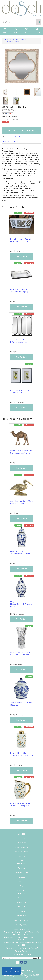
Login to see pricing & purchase (22, 130)
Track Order (21, 843)
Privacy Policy (22, 911)
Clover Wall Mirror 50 (13, 42)
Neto (29, 977)
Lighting (22, 877)
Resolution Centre (22, 847)
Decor (24, 40)
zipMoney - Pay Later (21, 929)
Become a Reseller (22, 852)
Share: (7, 114)
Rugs (22, 886)
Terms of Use (21, 907)
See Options (21, 256)
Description (7, 137)
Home (6, 40)
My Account (22, 838)
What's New (15, 40)
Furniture (21, 868)
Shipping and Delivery (21, 920)
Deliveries (21, 856)
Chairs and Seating (21, 873)
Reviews (11, 141)
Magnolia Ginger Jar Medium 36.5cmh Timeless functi (21, 604)
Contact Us (21, 902)
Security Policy (22, 925)
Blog (22, 861)
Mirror (22, 881)
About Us (22, 898)
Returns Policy (21, 916)
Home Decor (21, 890)
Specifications (20, 137)
